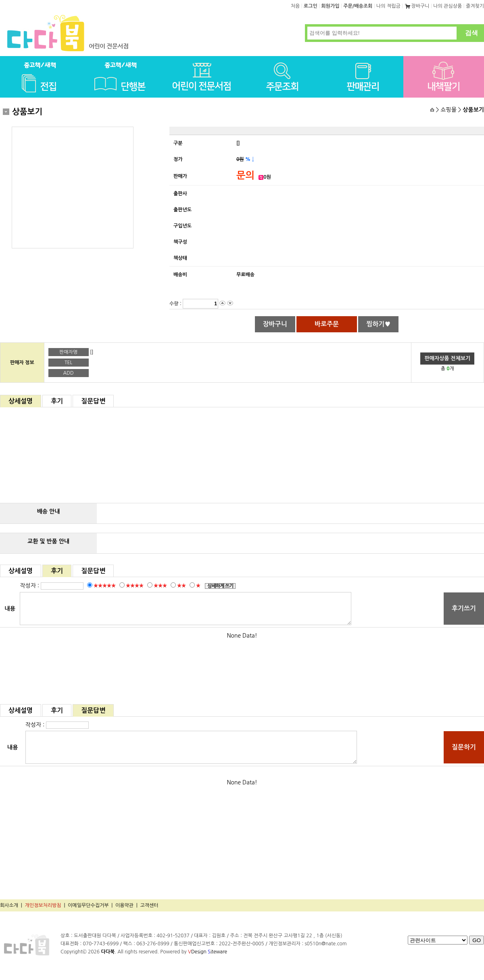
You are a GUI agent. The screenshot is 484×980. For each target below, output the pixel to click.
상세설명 (21, 401)
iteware (217, 952)
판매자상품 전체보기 (447, 358)
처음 (295, 6)
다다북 (108, 952)
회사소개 (9, 905)
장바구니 (417, 6)
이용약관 (124, 905)
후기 (57, 401)
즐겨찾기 (475, 6)
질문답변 (93, 401)
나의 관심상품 (447, 6)
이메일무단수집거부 (88, 905)
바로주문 (327, 324)
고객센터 (149, 905)
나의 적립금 (388, 6)
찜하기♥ (378, 324)
